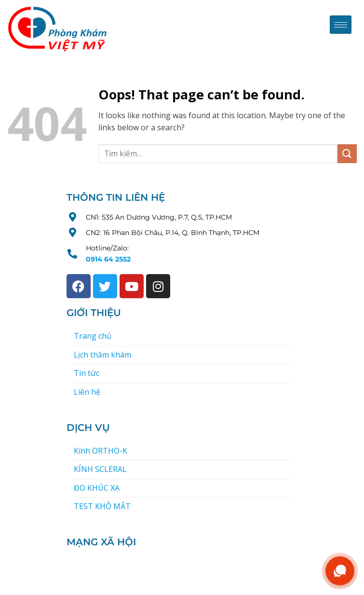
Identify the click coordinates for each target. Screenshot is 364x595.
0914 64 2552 (108, 259)
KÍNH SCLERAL (100, 469)
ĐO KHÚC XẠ (97, 488)
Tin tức (87, 373)
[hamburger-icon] (341, 25)
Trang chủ (93, 336)
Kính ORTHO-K (101, 451)
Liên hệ (87, 392)
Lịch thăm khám (102, 355)
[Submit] (347, 154)
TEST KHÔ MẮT (102, 506)
